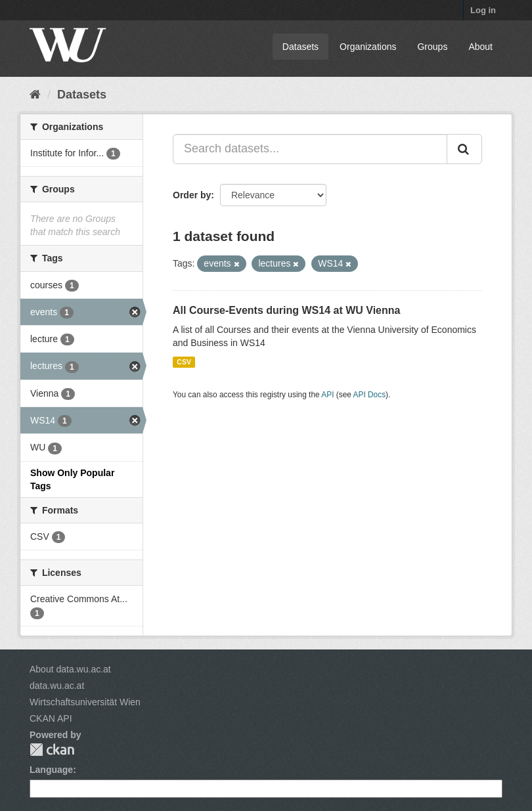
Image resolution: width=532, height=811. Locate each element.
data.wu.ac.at (57, 686)
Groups (432, 47)
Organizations (368, 47)
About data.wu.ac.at (70, 669)
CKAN (52, 750)
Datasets (300, 47)
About (480, 47)
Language (51, 770)
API (327, 395)
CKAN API (51, 718)
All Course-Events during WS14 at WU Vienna (286, 310)
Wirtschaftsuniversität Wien (85, 702)
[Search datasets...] (310, 149)
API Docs (370, 395)
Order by (192, 195)
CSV (184, 362)
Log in (483, 10)
